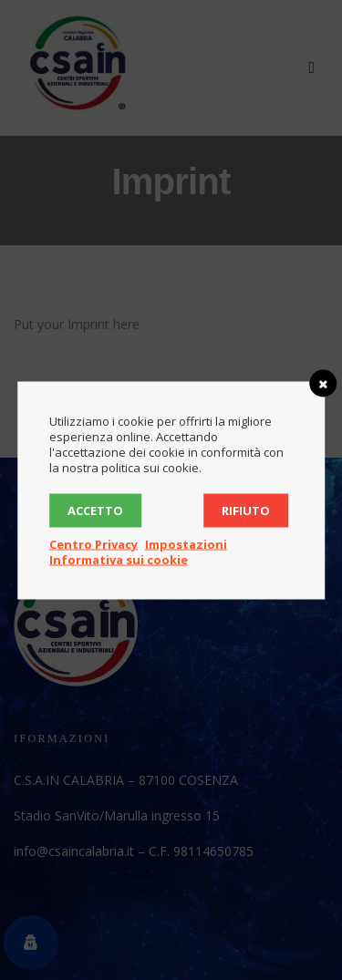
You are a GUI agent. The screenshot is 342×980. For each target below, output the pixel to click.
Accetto (95, 510)
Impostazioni (186, 543)
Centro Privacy (93, 543)
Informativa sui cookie (119, 559)
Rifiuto (246, 510)
